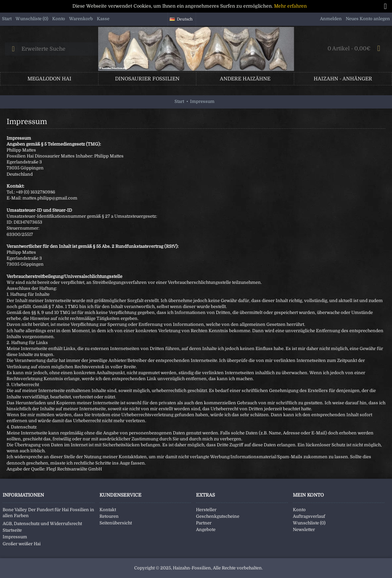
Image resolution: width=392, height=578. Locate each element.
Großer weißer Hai (22, 544)
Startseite (12, 530)
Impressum (15, 537)
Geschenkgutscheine (218, 516)
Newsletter (304, 530)
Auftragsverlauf (309, 516)
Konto (299, 510)
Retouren (109, 516)
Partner (204, 523)
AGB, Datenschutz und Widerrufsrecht (42, 524)
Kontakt (108, 510)
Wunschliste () (309, 523)
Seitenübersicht (116, 523)
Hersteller (206, 510)
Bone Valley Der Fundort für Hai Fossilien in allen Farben (48, 513)
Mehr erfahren (290, 6)
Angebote (206, 530)
